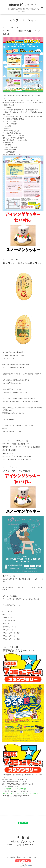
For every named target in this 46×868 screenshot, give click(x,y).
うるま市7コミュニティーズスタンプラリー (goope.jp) (20, 793)
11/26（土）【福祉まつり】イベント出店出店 (23, 33)
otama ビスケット (23, 5)
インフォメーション (23, 20)
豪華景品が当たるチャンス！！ (20, 651)
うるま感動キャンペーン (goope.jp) (14, 789)
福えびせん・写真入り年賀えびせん (23, 263)
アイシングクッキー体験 (16, 471)
